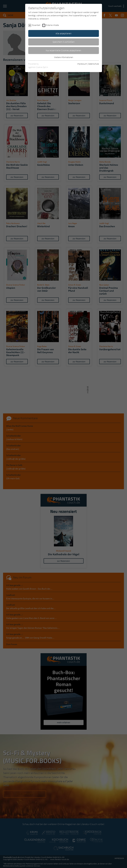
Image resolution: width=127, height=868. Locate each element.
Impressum (82, 64)
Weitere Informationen (64, 57)
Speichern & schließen (64, 42)
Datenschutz (94, 64)
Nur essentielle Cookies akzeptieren (63, 50)
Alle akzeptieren (64, 33)
